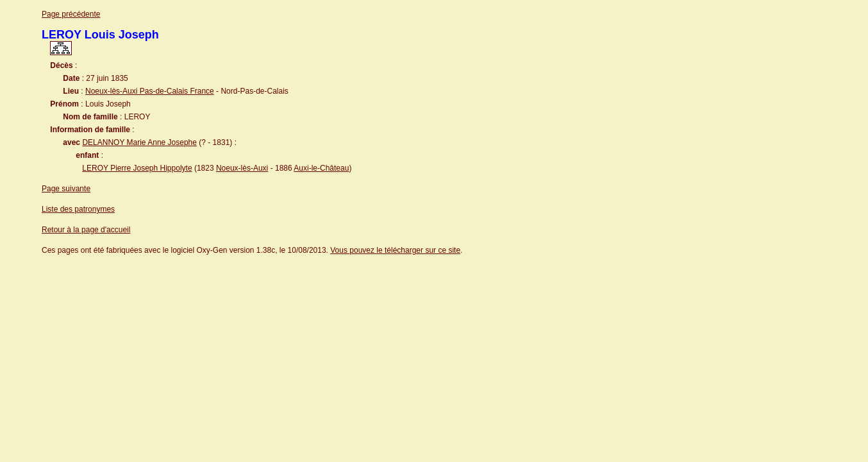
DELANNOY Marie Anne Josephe (139, 142)
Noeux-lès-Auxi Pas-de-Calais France (150, 91)
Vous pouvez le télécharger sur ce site (395, 250)
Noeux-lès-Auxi (242, 168)
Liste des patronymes (78, 209)
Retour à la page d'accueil (86, 230)
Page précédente (71, 14)
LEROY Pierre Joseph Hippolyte (137, 168)
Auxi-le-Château (321, 168)
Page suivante (66, 189)
